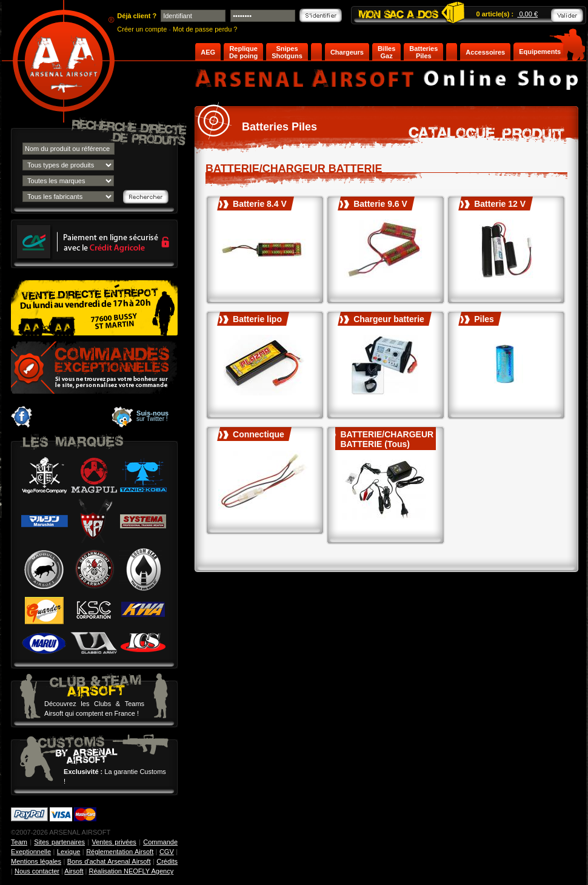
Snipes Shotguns (287, 52)
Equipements (540, 52)
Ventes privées (114, 842)
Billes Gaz (386, 52)
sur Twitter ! (152, 416)
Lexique (69, 852)
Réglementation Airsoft (120, 852)
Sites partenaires (59, 842)
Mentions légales (36, 861)
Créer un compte (142, 29)
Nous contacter (37, 871)
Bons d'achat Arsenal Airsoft (109, 861)
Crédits (167, 861)
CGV (167, 852)
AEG (208, 52)
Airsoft (74, 871)
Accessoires (485, 52)
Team (19, 842)
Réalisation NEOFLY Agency (132, 871)
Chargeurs (347, 52)
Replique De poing (243, 52)
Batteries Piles (423, 52)
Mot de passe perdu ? (205, 29)
